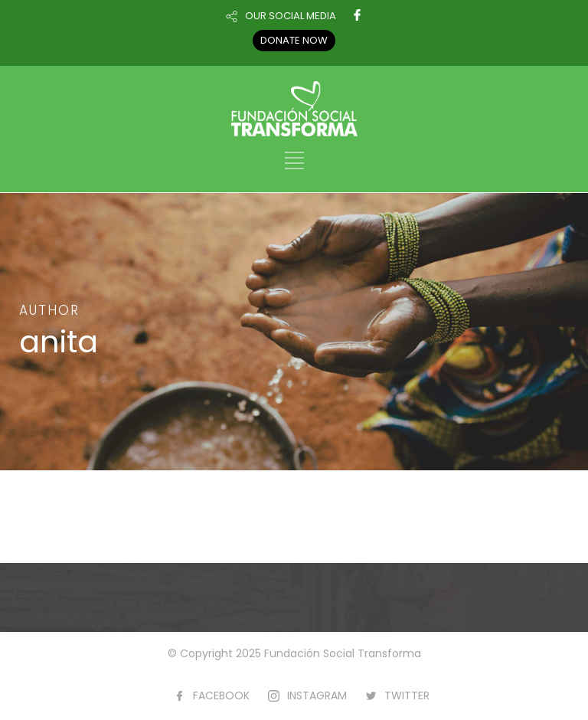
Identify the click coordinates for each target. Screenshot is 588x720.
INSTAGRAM (317, 695)
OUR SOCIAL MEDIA (291, 16)
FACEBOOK (221, 695)
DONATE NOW (294, 40)
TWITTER (407, 695)
